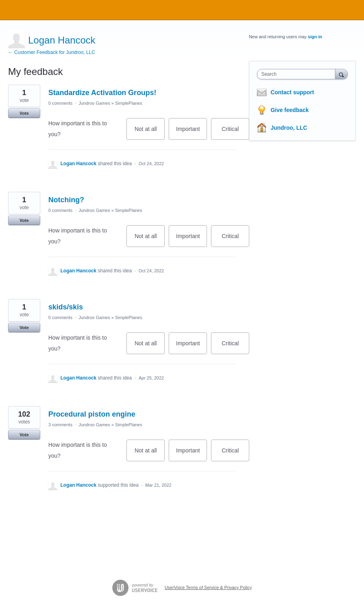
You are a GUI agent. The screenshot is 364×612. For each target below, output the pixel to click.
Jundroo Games (94, 103)
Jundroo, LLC (289, 128)
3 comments (60, 425)
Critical (235, 133)
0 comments (60, 103)
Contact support (292, 92)
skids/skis (66, 307)
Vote (24, 113)
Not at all (150, 133)
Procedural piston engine (92, 414)
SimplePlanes (129, 103)
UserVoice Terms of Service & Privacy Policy (208, 587)
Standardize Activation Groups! (102, 93)
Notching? (66, 200)
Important (191, 133)
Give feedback (290, 110)
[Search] (341, 74)
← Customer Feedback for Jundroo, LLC (52, 52)
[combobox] (298, 74)
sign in (315, 37)
